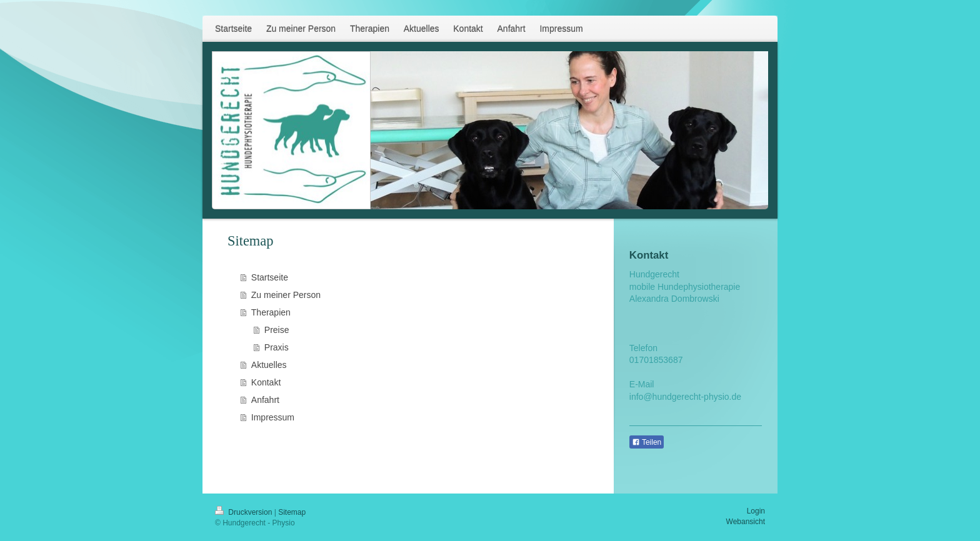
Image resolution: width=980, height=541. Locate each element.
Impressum (273, 417)
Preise (277, 330)
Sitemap (292, 512)
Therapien (271, 312)
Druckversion (245, 512)
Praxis (277, 347)
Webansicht (746, 522)
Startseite (270, 277)
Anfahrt (265, 400)
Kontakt (266, 382)
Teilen (647, 442)
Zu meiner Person (286, 295)
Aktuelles (269, 365)
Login (756, 511)
